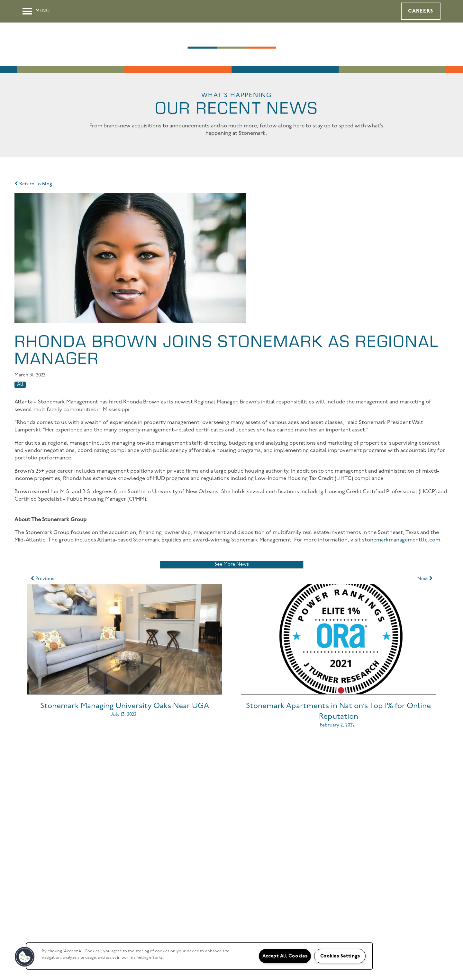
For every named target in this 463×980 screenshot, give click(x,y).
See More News (232, 564)
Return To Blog (33, 184)
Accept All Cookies (285, 956)
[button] (421, 11)
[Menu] (36, 11)
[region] (199, 956)
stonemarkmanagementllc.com (401, 540)
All (20, 385)
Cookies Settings (340, 956)
